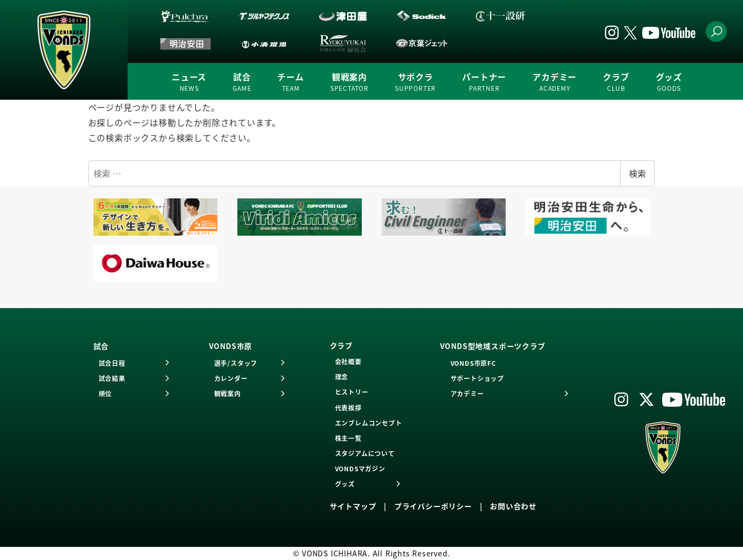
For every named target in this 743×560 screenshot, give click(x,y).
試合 (242, 82)
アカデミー (554, 82)
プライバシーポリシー (433, 506)
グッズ (669, 82)
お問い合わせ (513, 506)
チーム (290, 82)
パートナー (484, 82)
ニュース (189, 82)
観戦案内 (349, 82)
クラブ (616, 82)
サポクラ (415, 82)
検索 (637, 173)
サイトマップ (353, 506)
